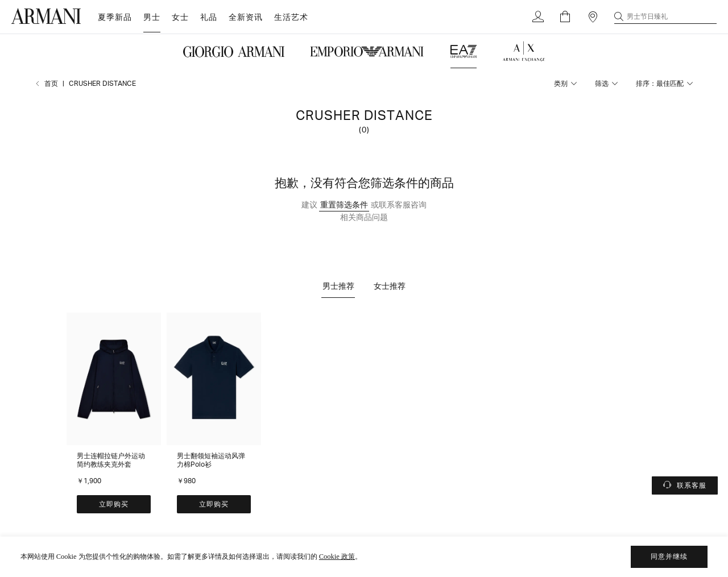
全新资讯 (246, 17)
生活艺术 (291, 17)
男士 (152, 17)
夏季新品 (115, 17)
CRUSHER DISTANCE (102, 83)
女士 (180, 17)
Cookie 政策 (337, 557)
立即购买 (114, 504)
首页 (51, 83)
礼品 (209, 17)
